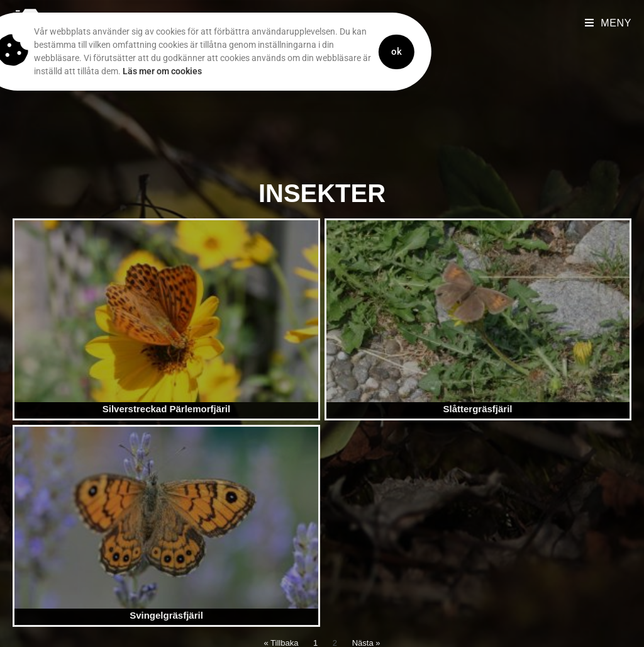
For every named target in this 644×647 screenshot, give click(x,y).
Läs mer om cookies (134, 71)
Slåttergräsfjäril (477, 409)
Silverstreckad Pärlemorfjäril (166, 409)
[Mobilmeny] (608, 23)
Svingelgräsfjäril (166, 615)
